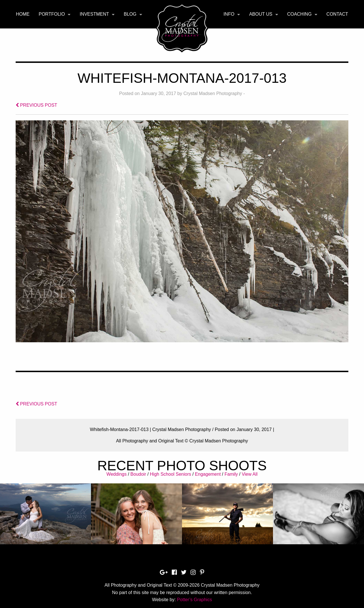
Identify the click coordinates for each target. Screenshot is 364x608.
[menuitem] (23, 14)
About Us (261, 14)
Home (23, 14)
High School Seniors (170, 474)
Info (229, 14)
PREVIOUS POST (36, 105)
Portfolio (52, 14)
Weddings (116, 474)
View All (250, 474)
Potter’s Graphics (194, 600)
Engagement (208, 474)
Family (231, 474)
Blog (130, 14)
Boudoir (138, 474)
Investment (94, 14)
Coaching (299, 14)
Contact (337, 14)
